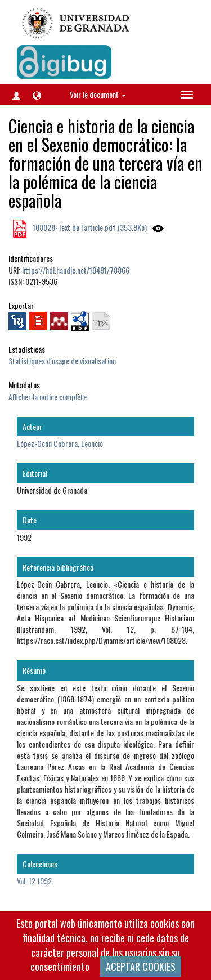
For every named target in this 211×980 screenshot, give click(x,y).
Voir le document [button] (98, 94)
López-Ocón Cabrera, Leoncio (60, 443)
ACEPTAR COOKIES (141, 966)
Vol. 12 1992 (34, 881)
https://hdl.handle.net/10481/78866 (76, 270)
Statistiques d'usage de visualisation (62, 361)
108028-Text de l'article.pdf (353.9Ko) (89, 227)
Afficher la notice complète (48, 397)
